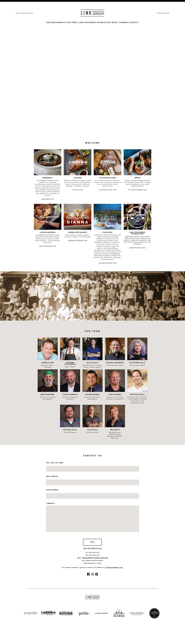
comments (50, 504)
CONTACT (134, 22)
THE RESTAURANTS (56, 22)
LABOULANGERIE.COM (48, 246)
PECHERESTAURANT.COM (137, 190)
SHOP (115, 22)
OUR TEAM (72, 22)
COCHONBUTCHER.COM (107, 190)
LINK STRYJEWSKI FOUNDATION (94, 22)
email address (52, 476)
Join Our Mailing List (92, 548)
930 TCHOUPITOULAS (24, 13)
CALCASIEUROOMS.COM (107, 263)
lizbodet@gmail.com (114, 568)
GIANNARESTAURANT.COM (78, 241)
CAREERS (124, 22)
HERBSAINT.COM (48, 199)
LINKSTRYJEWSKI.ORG (137, 248)
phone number (52, 490)
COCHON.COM (78, 190)
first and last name (55, 463)
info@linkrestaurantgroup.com (95, 558)
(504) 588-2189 (163, 13)
